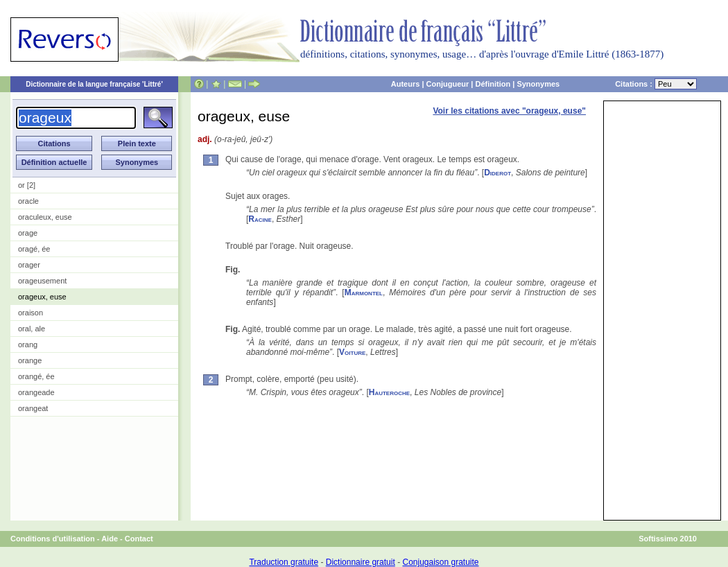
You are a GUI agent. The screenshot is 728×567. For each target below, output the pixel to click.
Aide (110, 539)
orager (29, 265)
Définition (493, 84)
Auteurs (406, 84)
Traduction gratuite (284, 562)
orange (30, 360)
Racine (260, 219)
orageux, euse (42, 297)
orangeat (33, 408)
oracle (28, 201)
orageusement (42, 281)
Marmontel (364, 293)
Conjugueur (448, 84)
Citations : (656, 84)
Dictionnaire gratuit (361, 562)
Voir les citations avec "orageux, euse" (509, 111)
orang (28, 344)
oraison (31, 313)
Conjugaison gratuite (440, 562)
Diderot (497, 173)
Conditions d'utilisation (53, 539)
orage (28, 233)
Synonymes (538, 84)
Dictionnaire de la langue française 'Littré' (94, 84)
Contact (139, 539)
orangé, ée (36, 376)
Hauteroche (389, 392)
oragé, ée (34, 249)
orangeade (36, 392)
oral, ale (32, 329)
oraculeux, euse (45, 217)
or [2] (27, 185)
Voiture (352, 352)
